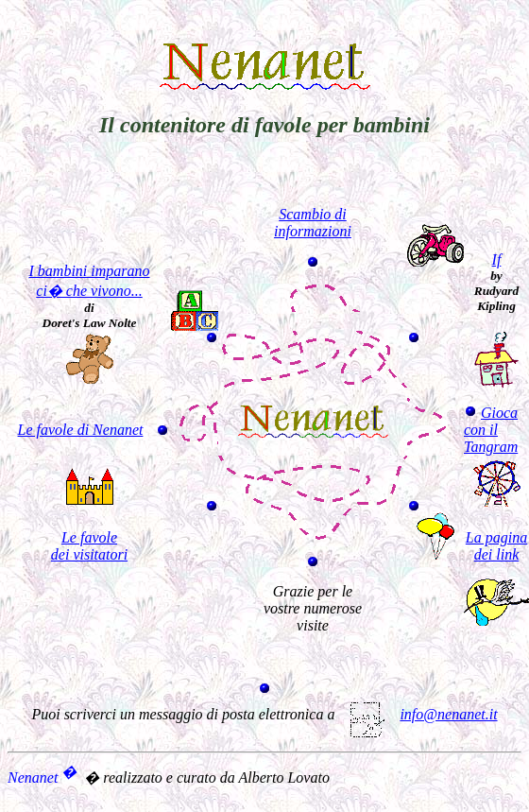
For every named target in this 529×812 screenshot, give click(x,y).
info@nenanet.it (422, 714)
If (497, 259)
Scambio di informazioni (313, 223)
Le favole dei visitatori (89, 546)
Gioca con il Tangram (491, 430)
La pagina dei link (496, 546)
